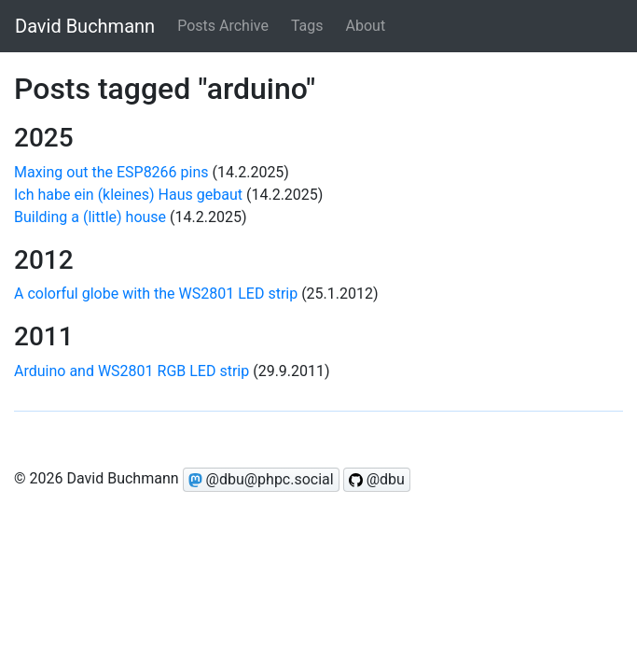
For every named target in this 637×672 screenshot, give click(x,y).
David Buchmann (85, 26)
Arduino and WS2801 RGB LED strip (132, 371)
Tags (307, 26)
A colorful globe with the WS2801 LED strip (156, 294)
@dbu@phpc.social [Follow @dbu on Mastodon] (261, 479)
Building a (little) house (90, 217)
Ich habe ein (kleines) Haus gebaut (128, 195)
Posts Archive (223, 26)
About (366, 26)
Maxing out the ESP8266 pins (111, 172)
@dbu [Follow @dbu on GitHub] (377, 479)
